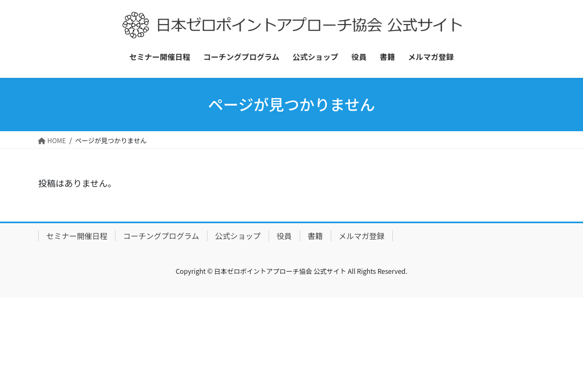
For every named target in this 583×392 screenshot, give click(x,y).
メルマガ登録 (362, 236)
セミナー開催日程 (77, 236)
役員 (284, 236)
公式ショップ (238, 236)
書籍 (315, 236)
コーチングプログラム (161, 236)
